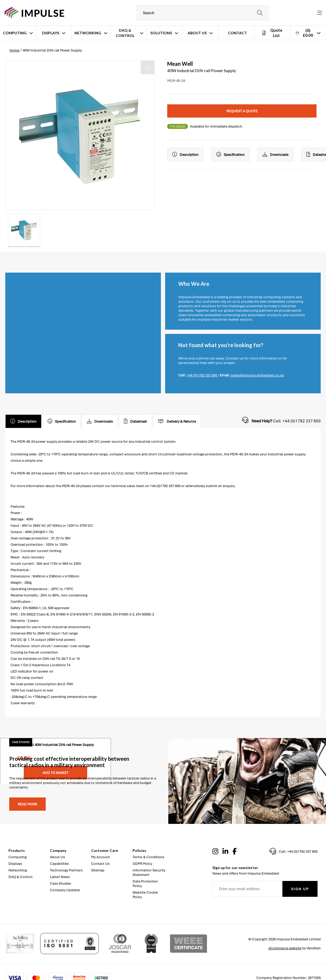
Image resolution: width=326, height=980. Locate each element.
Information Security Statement (149, 872)
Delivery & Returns (177, 421)
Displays (51, 33)
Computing (15, 33)
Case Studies (60, 883)
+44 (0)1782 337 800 (202, 375)
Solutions (161, 33)
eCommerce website (285, 948)
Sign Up (300, 889)
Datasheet (135, 421)
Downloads (276, 155)
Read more (27, 804)
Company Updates (65, 890)
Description (185, 155)
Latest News (60, 877)
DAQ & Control (125, 33)
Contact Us (100, 864)
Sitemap (98, 870)
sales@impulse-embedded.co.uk (257, 375)
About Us (197, 33)
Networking (88, 33)
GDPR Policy (142, 864)
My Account (101, 857)
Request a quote (242, 111)
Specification (230, 155)
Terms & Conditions (148, 857)
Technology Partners (66, 870)
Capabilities (59, 864)
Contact (237, 33)
